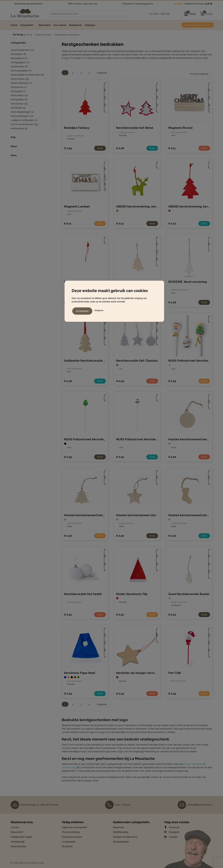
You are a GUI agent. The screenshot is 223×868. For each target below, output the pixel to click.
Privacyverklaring (71, 831)
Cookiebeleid (69, 841)
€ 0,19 (120, 380)
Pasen (187, 763)
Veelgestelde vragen (21, 836)
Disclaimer (67, 845)
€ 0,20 (172, 456)
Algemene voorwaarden (74, 826)
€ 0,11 (172, 147)
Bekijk (100, 147)
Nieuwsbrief (17, 831)
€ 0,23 (68, 692)
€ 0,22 (68, 613)
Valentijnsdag (69, 766)
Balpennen (119, 826)
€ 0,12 (120, 222)
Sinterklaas (197, 763)
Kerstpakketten (121, 841)
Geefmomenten (43, 35)
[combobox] (87, 14)
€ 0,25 (172, 692)
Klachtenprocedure (72, 836)
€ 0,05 (68, 147)
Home (29, 35)
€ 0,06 (120, 147)
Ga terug (18, 35)
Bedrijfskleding (121, 831)
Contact (15, 826)
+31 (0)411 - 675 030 (159, 14)
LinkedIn (171, 836)
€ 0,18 (172, 301)
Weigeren (99, 310)
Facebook (172, 826)
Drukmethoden (19, 845)
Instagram (172, 831)
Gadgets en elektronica (125, 836)
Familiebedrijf (18, 841)
